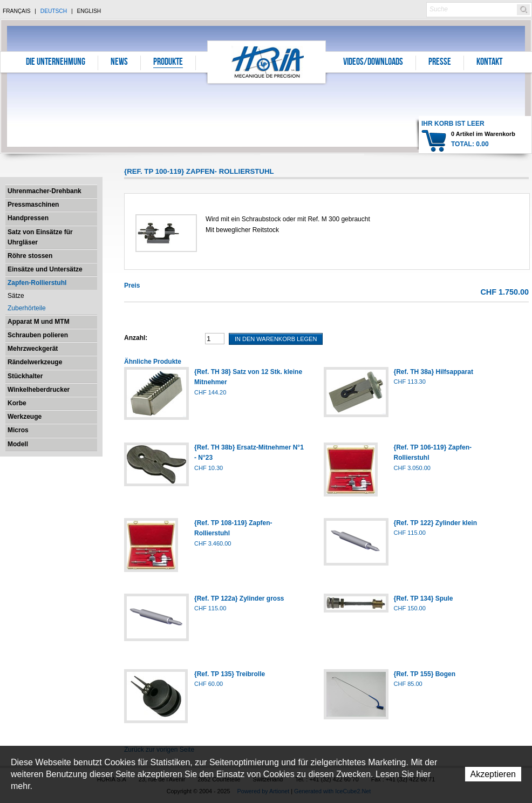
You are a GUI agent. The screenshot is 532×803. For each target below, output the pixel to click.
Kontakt (489, 63)
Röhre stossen (30, 256)
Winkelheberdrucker (39, 390)
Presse (440, 63)
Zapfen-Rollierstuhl (37, 283)
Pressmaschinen (33, 205)
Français (17, 11)
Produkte (168, 63)
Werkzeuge (25, 417)
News (119, 63)
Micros (18, 430)
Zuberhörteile (27, 308)
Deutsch (54, 11)
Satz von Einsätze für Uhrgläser (40, 237)
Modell (18, 444)
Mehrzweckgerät (33, 349)
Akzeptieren (493, 774)
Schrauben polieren (38, 335)
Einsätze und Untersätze (45, 269)
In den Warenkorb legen (276, 339)
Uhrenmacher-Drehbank (45, 191)
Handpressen (28, 218)
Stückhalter (25, 376)
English (89, 11)
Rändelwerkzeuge (35, 362)
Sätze (16, 296)
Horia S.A (267, 62)
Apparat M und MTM (39, 322)
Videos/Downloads (373, 63)
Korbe (17, 403)
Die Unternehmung (56, 63)
